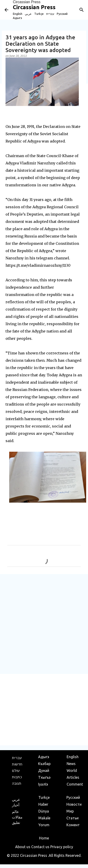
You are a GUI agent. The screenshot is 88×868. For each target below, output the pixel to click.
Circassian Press (27, 2)
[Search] (82, 10)
